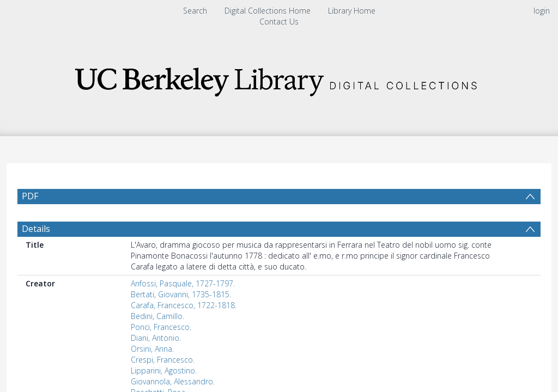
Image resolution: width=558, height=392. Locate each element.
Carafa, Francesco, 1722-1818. (184, 305)
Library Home (352, 11)
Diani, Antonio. (156, 338)
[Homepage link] (279, 79)
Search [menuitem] (195, 11)
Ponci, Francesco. (161, 327)
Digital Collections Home (268, 11)
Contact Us (279, 22)
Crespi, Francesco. (163, 360)
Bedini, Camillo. (157, 316)
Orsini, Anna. (152, 349)
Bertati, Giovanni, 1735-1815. (181, 294)
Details (36, 229)
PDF (30, 196)
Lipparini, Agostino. (164, 370)
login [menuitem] (542, 11)
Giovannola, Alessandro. (173, 381)
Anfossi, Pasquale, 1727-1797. (183, 283)
